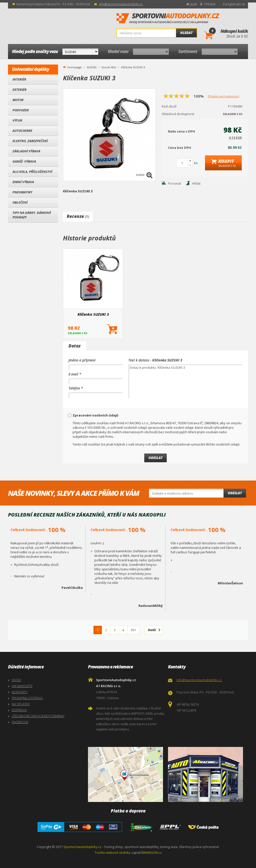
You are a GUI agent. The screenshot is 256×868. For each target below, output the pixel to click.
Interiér (19, 79)
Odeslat (235, 493)
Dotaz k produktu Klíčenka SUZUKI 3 (185, 381)
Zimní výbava (23, 182)
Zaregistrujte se (234, 4)
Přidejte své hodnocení (223, 96)
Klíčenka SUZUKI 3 (93, 314)
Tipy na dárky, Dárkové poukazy (32, 215)
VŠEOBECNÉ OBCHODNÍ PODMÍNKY (38, 716)
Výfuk (17, 120)
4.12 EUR (235, 138)
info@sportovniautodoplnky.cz (121, 4)
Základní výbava (26, 151)
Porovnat (174, 183)
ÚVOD (16, 680)
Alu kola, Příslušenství (32, 172)
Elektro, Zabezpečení (30, 141)
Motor (18, 100)
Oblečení (20, 202)
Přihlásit (210, 4)
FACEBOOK (20, 722)
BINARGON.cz (152, 852)
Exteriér (19, 90)
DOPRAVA (19, 710)
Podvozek (21, 110)
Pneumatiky (22, 192)
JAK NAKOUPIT (22, 686)
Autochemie (22, 131)
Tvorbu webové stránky (112, 852)
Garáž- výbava (24, 161)
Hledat (186, 33)
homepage (74, 67)
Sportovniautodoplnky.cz (82, 847)
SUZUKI (92, 67)
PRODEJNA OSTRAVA (27, 698)
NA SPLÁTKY (21, 704)
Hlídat (196, 183)
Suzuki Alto (109, 67)
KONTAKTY (20, 692)
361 (133, 630)
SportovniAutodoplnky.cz (168, 19)
